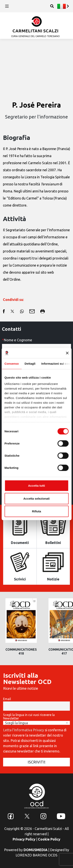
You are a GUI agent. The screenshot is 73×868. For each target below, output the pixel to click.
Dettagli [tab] (30, 364)
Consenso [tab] (12, 364)
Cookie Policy (49, 839)
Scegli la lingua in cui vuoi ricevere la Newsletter (29, 717)
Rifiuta (36, 511)
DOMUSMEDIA (36, 850)
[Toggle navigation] (7, 6)
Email (7, 699)
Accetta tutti (36, 486)
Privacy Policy (24, 839)
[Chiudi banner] (67, 353)
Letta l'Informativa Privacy (24, 730)
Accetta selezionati (36, 498)
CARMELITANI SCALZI (35, 31)
